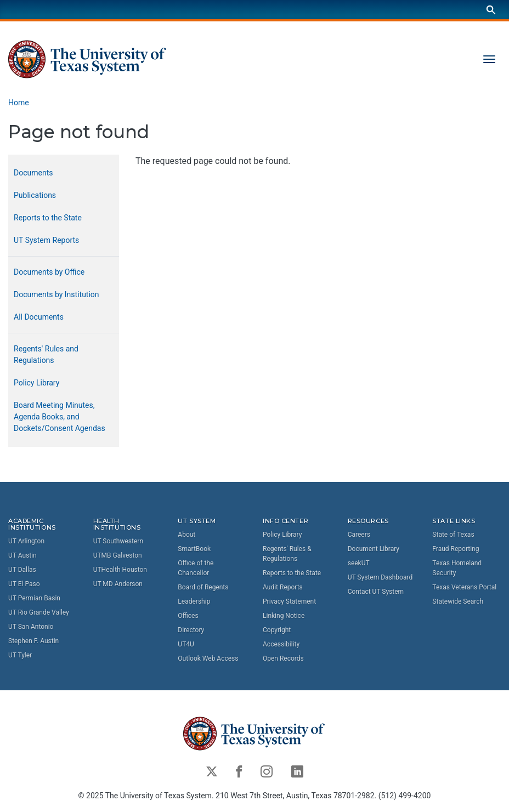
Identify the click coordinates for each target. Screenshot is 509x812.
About (186, 535)
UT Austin (22, 555)
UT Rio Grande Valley (39, 612)
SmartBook (194, 549)
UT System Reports (46, 240)
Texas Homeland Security (457, 568)
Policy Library (36, 383)
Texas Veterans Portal (464, 587)
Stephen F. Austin (33, 641)
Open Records (283, 658)
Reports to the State (48, 218)
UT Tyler (20, 655)
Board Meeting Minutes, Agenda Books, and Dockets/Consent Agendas (60, 417)
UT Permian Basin (34, 598)
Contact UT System (376, 592)
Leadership (194, 601)
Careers (359, 535)
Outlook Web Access (208, 658)
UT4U (186, 644)
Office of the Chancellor (196, 568)
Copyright (277, 630)
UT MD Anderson (118, 584)
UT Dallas (22, 570)
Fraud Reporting (456, 549)
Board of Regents (203, 587)
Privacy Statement (289, 601)
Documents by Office (49, 272)
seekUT (359, 563)
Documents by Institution (56, 294)
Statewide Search (458, 601)
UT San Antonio (31, 627)
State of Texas (453, 535)
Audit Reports (283, 587)
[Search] (491, 10)
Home (19, 103)
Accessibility (281, 644)
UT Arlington (26, 541)
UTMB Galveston (118, 555)
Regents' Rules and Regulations (46, 354)
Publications (35, 195)
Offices (188, 616)
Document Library (374, 549)
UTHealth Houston (120, 570)
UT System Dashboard (380, 577)
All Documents (39, 317)
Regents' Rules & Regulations (287, 554)
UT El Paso (24, 584)
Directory (191, 630)
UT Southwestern (118, 541)
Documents (33, 173)
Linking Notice (284, 616)
